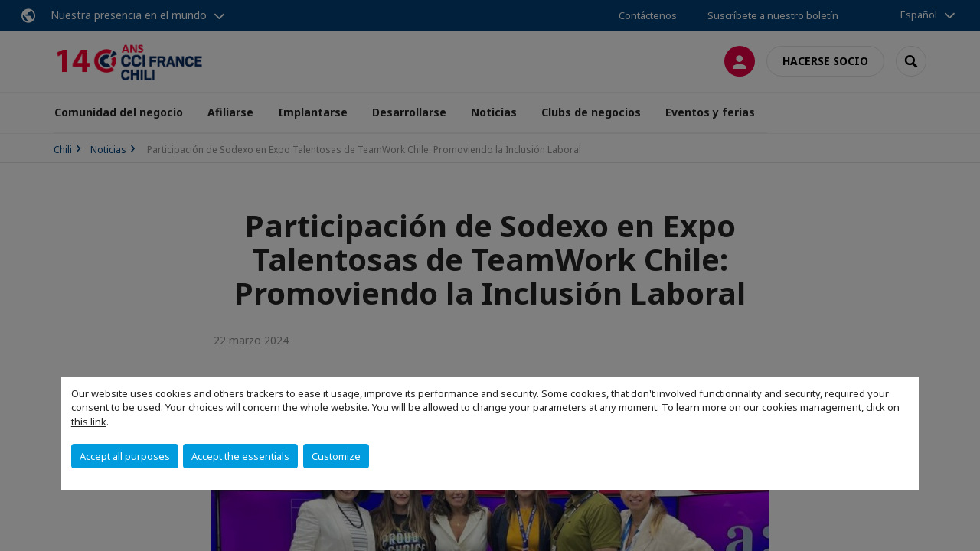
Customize (336, 456)
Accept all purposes (125, 456)
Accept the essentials (240, 456)
